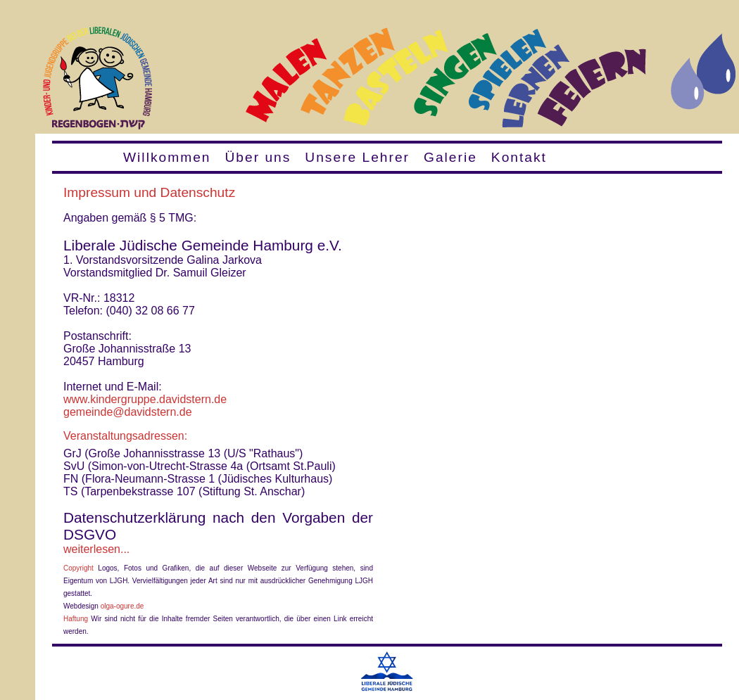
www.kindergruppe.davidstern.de (145, 399)
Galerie (450, 157)
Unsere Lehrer (357, 157)
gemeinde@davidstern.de (128, 412)
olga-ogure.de (122, 606)
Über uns (258, 157)
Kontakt (519, 157)
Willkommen (167, 157)
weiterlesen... (96, 549)
